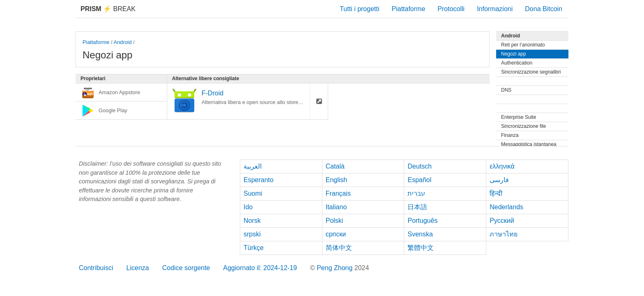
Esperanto (259, 180)
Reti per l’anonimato (523, 45)
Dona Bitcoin (544, 9)
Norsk (252, 221)
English (336, 180)
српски (336, 234)
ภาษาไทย (504, 234)
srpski (252, 234)
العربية (253, 166)
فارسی (499, 180)
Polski (335, 221)
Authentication (517, 63)
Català (335, 166)
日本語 (417, 207)
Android (122, 42)
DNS (506, 90)
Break (108, 9)
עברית (416, 193)
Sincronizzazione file (523, 126)
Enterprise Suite (519, 117)
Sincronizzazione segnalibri (531, 72)
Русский (502, 221)
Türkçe (254, 248)
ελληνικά (502, 166)
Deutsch (420, 166)
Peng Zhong (336, 268)
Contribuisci (96, 268)
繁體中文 (421, 248)
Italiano (336, 207)
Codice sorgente (186, 268)
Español (419, 180)
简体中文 (339, 248)
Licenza (138, 268)
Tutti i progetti (359, 9)
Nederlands (506, 207)
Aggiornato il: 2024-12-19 (260, 268)
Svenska (420, 234)
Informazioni (495, 9)
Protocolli (451, 9)
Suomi (253, 193)
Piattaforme (409, 9)
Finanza (510, 135)
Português (422, 221)
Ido (248, 207)
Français (338, 193)
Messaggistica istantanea (529, 144)
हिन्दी (496, 193)
